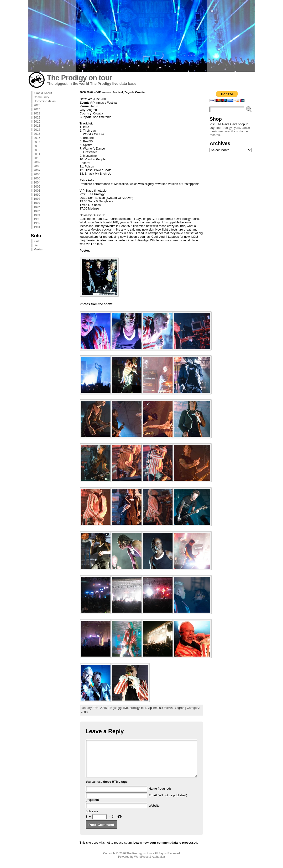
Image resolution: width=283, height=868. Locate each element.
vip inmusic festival (161, 708)
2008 (37, 166)
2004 (37, 182)
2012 (37, 150)
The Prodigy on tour (80, 78)
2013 (37, 146)
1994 (37, 215)
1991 (37, 227)
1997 (37, 203)
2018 (37, 126)
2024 (37, 109)
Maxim (38, 249)
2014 (37, 142)
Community (41, 97)
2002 (37, 186)
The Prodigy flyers (228, 128)
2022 (37, 117)
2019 (37, 121)
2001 (37, 191)
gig (120, 708)
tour (144, 708)
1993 (37, 219)
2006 (37, 174)
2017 (37, 130)
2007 (37, 170)
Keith (37, 241)
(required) (160, 796)
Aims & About (43, 93)
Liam (37, 245)
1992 (37, 223)
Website (154, 813)
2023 (37, 113)
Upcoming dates (45, 101)
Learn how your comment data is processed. (166, 850)
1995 (37, 211)
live (126, 708)
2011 (37, 154)
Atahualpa (158, 864)
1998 (37, 199)
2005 (37, 178)
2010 (37, 158)
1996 (37, 207)
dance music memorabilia (230, 129)
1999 (37, 195)
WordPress (141, 864)
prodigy (134, 708)
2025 (37, 105)
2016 (37, 134)
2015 (37, 138)
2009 (37, 162)
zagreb (180, 708)
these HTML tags (115, 789)
